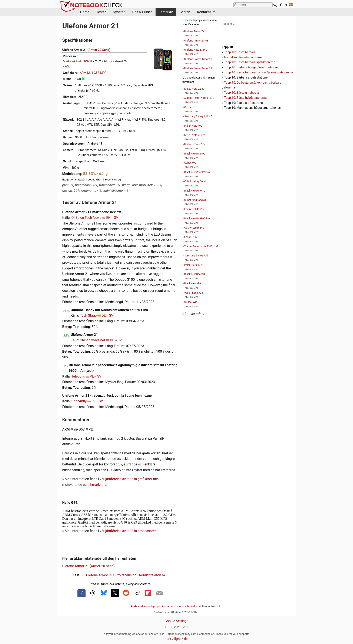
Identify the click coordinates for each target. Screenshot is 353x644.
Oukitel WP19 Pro (194, 228)
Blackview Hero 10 (195, 191)
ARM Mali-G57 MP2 (93, 73)
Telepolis (78, 376)
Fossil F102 (191, 237)
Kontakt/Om (207, 12)
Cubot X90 (190, 163)
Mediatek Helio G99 (76, 61)
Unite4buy (79, 401)
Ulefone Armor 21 (76, 566)
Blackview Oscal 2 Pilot (197, 172)
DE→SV (107, 316)
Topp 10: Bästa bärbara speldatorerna (250, 62)
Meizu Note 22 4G (194, 89)
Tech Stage (88, 316)
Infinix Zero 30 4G (194, 265)
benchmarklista (95, 485)
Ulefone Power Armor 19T (199, 59)
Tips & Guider (142, 12)
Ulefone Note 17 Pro (196, 50)
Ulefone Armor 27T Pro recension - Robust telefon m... (127, 575)
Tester (101, 12)
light (178, 639)
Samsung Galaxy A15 (196, 256)
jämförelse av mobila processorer (131, 531)
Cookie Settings (177, 621)
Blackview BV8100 (195, 154)
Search (185, 12)
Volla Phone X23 (194, 293)
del (186, 639)
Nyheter (119, 12)
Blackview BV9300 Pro (197, 219)
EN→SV (112, 218)
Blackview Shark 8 (195, 274)
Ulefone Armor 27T (195, 31)
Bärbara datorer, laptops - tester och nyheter (157, 606)
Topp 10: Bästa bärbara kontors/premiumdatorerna (259, 72)
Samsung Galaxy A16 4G (198, 116)
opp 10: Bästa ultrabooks (242, 93)
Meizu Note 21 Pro (195, 135)
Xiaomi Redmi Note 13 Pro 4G (201, 246)
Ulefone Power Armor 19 (198, 68)
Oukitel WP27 (192, 302)
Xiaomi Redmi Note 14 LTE (199, 98)
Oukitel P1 (190, 107)
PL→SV (96, 376)
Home (85, 12)
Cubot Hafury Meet (195, 181)
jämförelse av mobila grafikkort (129, 479)
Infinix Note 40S (193, 126)
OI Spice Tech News (86, 218)
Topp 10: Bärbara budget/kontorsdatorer (252, 67)
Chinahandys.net (92, 340)
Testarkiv (166, 12)
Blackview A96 (193, 283)
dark (168, 639)
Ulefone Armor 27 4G (196, 41)
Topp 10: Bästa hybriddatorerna (245, 98)
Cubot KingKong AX (195, 200)
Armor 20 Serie (99, 50)
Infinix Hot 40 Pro (194, 209)
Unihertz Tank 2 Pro (195, 144)
